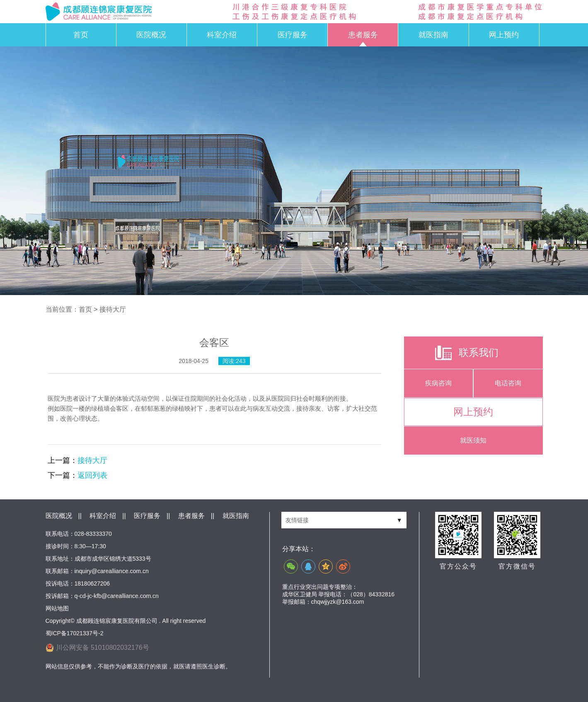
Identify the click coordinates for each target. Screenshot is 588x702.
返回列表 (92, 475)
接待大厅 (92, 460)
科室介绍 (222, 35)
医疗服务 (293, 35)
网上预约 (504, 35)
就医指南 (433, 35)
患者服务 (363, 35)
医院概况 (151, 35)
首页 (81, 35)
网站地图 (57, 608)
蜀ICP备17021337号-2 (75, 633)
